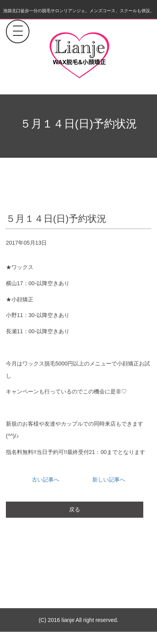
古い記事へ (46, 480)
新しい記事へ (109, 480)
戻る (75, 509)
